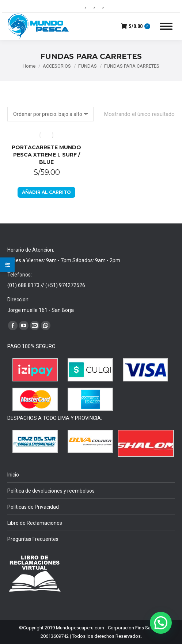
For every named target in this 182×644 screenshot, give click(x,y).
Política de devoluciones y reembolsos (51, 491)
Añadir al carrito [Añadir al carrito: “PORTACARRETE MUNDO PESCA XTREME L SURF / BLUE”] (46, 192)
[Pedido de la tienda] (50, 114)
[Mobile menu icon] (166, 26)
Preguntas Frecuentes (33, 539)
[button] (161, 623)
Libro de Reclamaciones (35, 523)
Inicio (13, 475)
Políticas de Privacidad (33, 507)
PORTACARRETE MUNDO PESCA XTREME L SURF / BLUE (46, 155)
